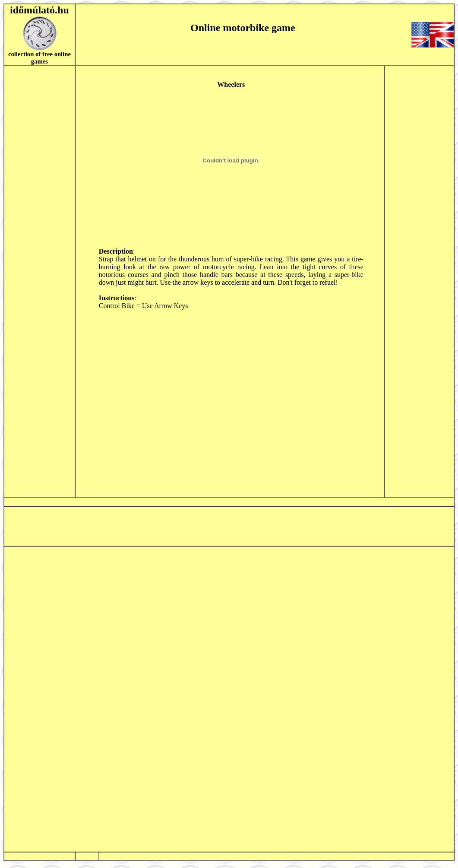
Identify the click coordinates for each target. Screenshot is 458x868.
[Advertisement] (39, 282)
